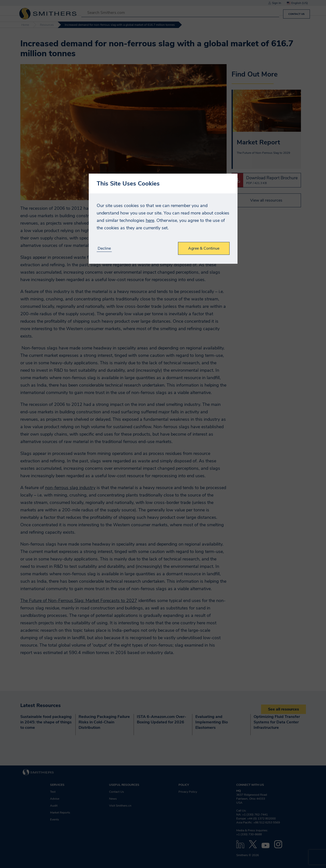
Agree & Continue (204, 248)
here (150, 220)
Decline (104, 249)
